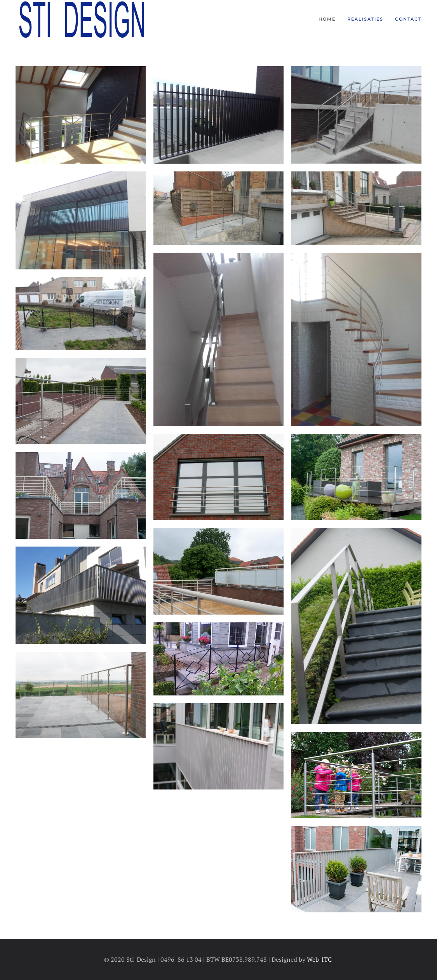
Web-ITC (320, 959)
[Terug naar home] (81, 19)
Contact (408, 19)
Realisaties (365, 19)
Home (327, 19)
